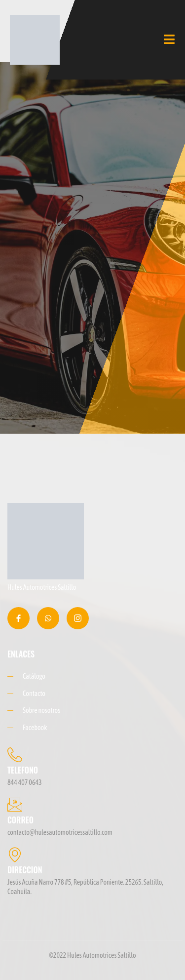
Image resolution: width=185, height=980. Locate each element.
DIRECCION (25, 870)
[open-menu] (169, 40)
